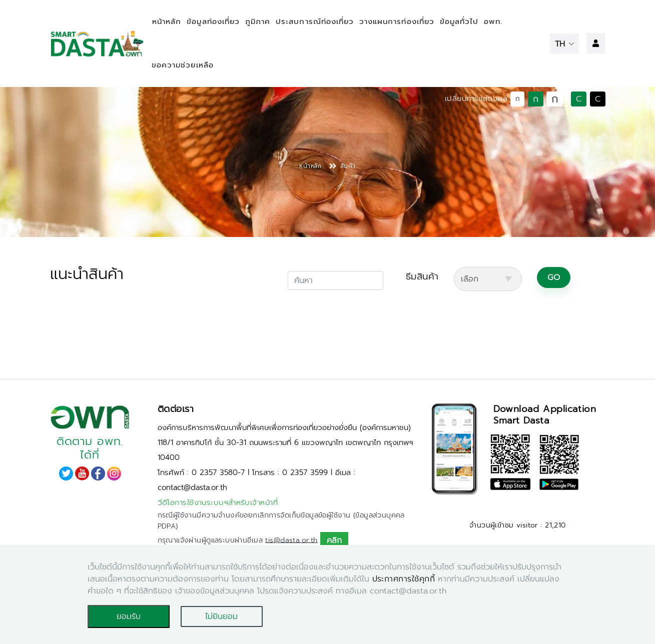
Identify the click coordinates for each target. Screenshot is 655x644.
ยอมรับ (129, 616)
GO (554, 277)
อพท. (493, 21)
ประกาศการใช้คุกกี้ (404, 579)
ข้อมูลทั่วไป (459, 21)
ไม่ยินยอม (221, 616)
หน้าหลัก (167, 21)
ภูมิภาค (258, 21)
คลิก (334, 540)
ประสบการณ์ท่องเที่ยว (315, 21)
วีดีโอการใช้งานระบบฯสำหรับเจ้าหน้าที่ (218, 502)
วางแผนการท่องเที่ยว (397, 21)
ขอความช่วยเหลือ (183, 65)
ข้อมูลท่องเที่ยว (213, 21)
